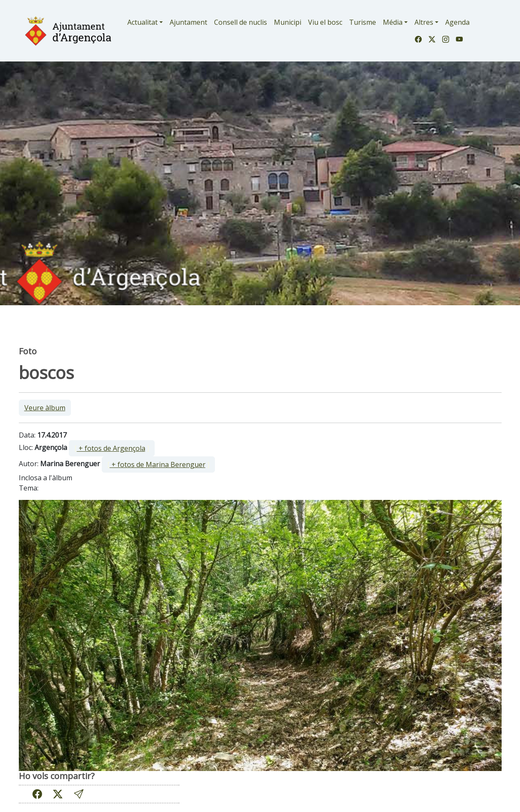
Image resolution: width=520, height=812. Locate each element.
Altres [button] (424, 22)
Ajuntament (188, 22)
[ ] (112, 448)
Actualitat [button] (142, 22)
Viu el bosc (325, 22)
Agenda (457, 22)
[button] (79, 794)
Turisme (363, 22)
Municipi (288, 22)
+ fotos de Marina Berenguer (158, 464)
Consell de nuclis (241, 22)
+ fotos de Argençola (111, 448)
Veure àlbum (45, 408)
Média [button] (393, 22)
